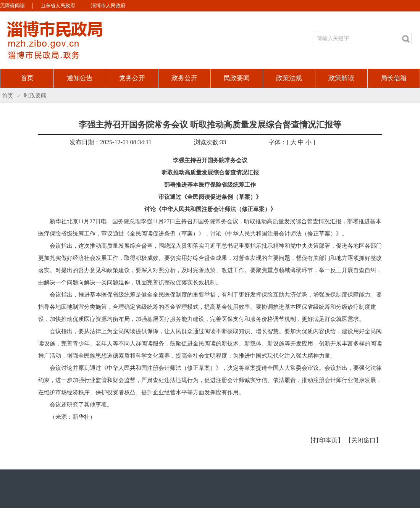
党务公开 (132, 78)
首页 (27, 78)
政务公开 (184, 78)
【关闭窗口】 (363, 440)
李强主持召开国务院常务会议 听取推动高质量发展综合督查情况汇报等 (210, 125)
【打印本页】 (325, 440)
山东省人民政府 (58, 6)
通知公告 (80, 78)
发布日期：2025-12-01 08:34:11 (111, 142)
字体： (278, 142)
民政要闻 (237, 78)
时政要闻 (35, 95)
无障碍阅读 (12, 6)
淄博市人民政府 (108, 6)
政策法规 (289, 78)
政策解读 (341, 78)
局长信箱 (394, 78)
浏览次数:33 (210, 142)
